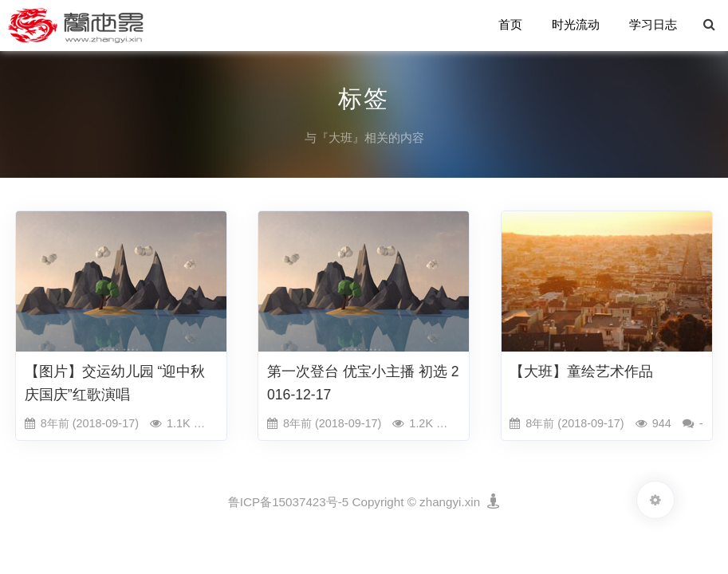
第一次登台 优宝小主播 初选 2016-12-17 (363, 383)
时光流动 (576, 25)
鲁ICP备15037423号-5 (288, 502)
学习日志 (653, 25)
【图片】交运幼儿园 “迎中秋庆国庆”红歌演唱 (115, 383)
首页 (512, 25)
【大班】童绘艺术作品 (581, 372)
